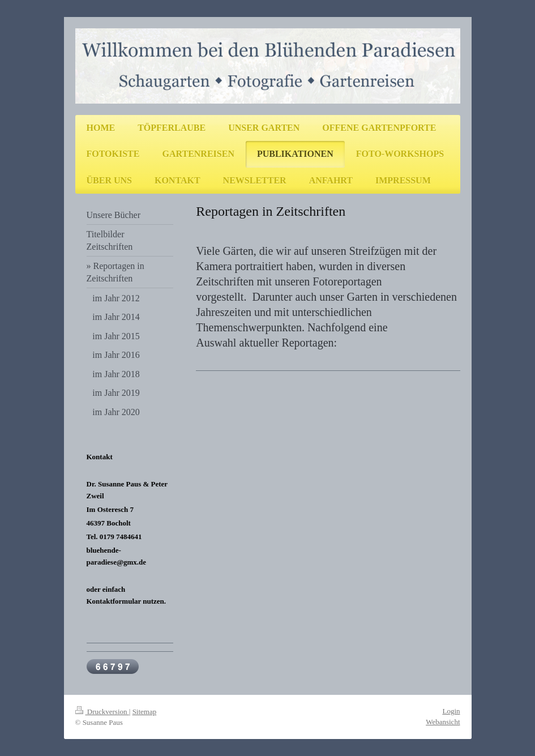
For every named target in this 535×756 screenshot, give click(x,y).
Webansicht (443, 722)
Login (451, 711)
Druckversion (102, 712)
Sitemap (145, 712)
